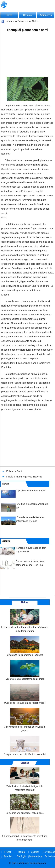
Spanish (35, 852)
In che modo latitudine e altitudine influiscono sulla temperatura (25, 621)
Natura (35, 21)
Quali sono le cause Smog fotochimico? (25, 694)
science (10, 21)
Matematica (35, 856)
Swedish (8, 856)
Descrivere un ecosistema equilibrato (25, 670)
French (8, 852)
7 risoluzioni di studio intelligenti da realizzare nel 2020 (25, 779)
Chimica (27, 15)
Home (9, 15)
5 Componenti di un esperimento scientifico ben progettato (25, 829)
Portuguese (49, 852)
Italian (22, 852)
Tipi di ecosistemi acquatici (31, 491)
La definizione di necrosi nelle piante (25, 804)
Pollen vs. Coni (14, 471)
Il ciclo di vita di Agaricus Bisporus (24, 477)
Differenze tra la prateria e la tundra (25, 646)
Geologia (21, 856)
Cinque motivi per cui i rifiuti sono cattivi (25, 746)
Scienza (22, 21)
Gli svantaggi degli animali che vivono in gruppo (25, 720)
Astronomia (46, 15)
